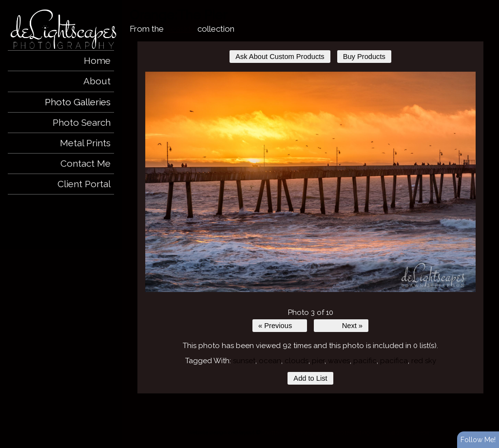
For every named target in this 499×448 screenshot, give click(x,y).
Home (97, 60)
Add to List (310, 378)
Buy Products (364, 57)
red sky (424, 361)
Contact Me (86, 163)
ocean (270, 361)
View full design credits (402, 432)
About (97, 81)
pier (318, 361)
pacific (365, 361)
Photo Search (82, 122)
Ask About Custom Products (280, 57)
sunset (244, 361)
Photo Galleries (78, 102)
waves (339, 361)
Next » (352, 326)
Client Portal (84, 184)
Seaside (181, 29)
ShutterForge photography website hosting (316, 432)
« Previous (275, 326)
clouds (297, 361)
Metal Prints (85, 143)
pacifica (394, 361)
